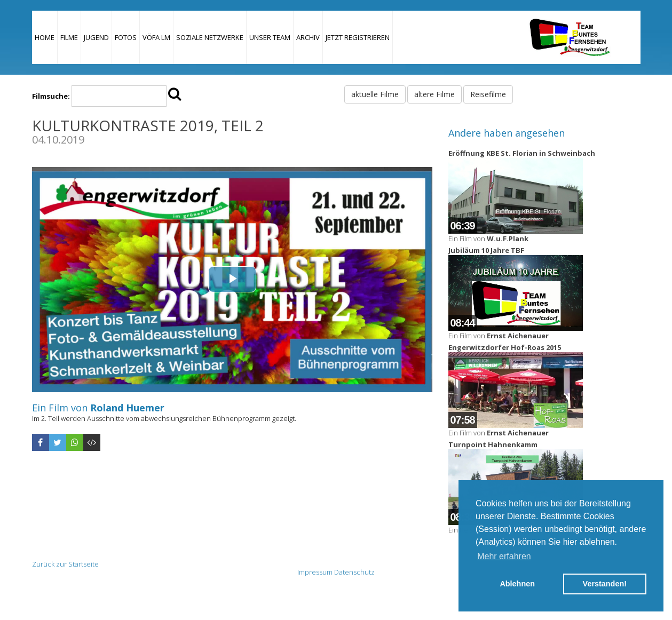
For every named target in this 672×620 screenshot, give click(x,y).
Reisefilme (488, 94)
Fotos (126, 37)
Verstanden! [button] (605, 584)
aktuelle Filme (375, 94)
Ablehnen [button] (517, 584)
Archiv (308, 37)
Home (45, 37)
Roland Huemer (127, 408)
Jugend (96, 37)
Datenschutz (354, 572)
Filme (69, 37)
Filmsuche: (51, 96)
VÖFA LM (156, 37)
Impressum (315, 572)
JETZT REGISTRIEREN (358, 37)
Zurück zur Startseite (65, 564)
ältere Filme (434, 94)
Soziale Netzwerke (210, 37)
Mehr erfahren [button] (504, 556)
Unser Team (270, 37)
